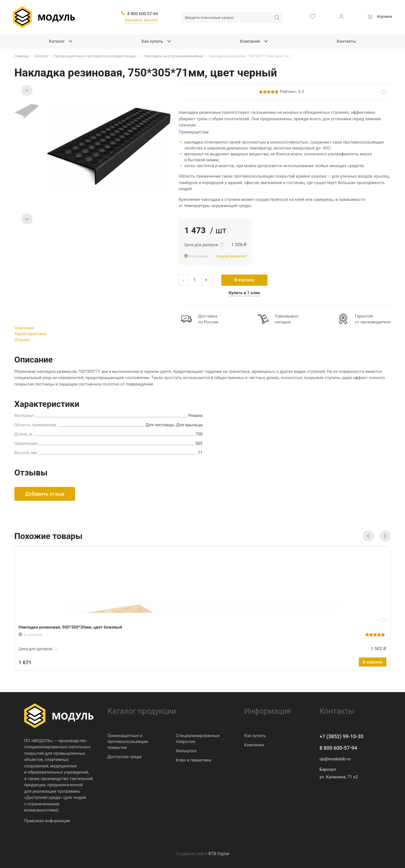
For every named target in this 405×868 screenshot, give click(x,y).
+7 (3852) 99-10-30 (341, 736)
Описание (24, 328)
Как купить (255, 736)
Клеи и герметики (193, 760)
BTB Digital (219, 854)
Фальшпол (186, 751)
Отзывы (22, 340)
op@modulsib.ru (335, 759)
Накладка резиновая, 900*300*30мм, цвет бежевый (70, 627)
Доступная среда (124, 757)
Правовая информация (47, 821)
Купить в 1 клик (244, 293)
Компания (254, 745)
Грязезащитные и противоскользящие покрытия (128, 742)
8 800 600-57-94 (338, 748)
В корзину (244, 280)
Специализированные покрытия (198, 739)
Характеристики (30, 334)
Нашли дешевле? (231, 256)
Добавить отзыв (45, 494)
